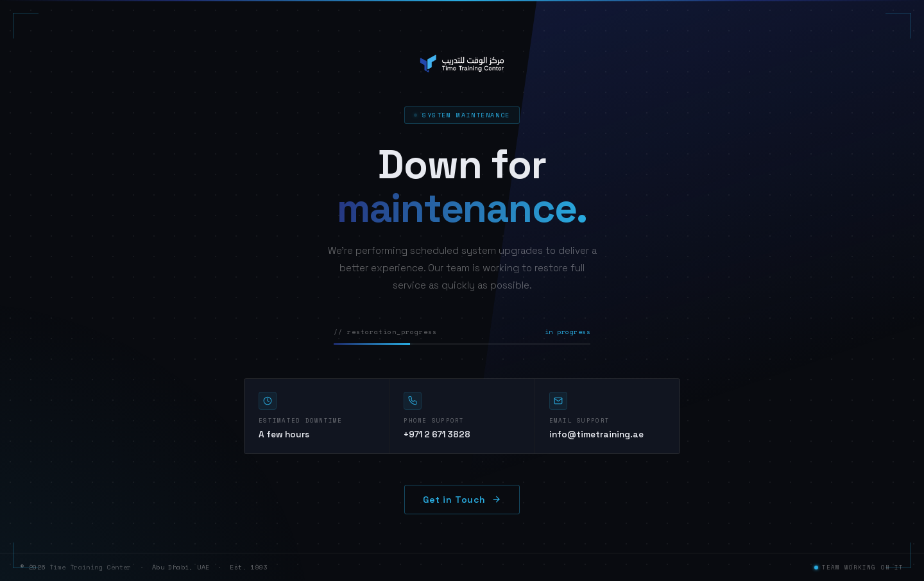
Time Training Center (90, 567)
